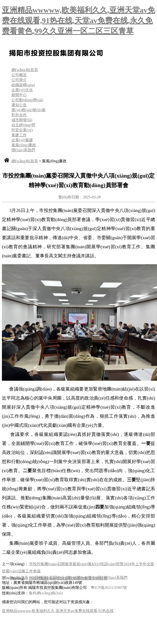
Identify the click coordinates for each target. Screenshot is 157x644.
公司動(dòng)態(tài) (27, 100)
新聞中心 (19, 95)
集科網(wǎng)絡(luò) (46, 593)
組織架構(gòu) (23, 85)
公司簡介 (19, 80)
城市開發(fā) (22, 120)
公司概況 (19, 75)
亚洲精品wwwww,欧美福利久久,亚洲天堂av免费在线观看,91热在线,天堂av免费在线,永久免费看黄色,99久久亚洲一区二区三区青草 (78, 21)
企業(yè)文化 (22, 90)
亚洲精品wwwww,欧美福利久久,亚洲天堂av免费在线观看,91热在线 (58, 611)
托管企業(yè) (22, 130)
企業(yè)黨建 (22, 140)
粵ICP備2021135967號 (109, 588)
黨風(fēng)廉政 (24, 145)
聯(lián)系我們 (23, 150)
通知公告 (19, 105)
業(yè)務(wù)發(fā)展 (29, 110)
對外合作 (19, 115)
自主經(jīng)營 (23, 125)
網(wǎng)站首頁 (25, 70)
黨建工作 (19, 135)
